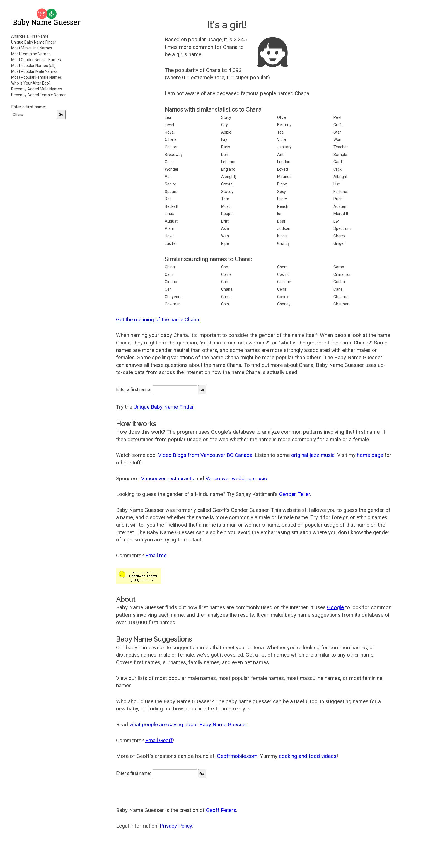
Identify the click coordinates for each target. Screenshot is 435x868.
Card (338, 162)
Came (226, 297)
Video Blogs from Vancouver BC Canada (205, 455)
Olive (281, 117)
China (170, 267)
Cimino (171, 282)
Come (226, 274)
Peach (283, 206)
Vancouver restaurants (168, 478)
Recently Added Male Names (37, 89)
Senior (171, 184)
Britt (225, 221)
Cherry (339, 236)
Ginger (339, 243)
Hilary (282, 199)
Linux (169, 214)
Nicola (282, 236)
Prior (338, 199)
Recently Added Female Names (39, 95)
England (228, 169)
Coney (283, 297)
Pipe (225, 243)
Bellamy (284, 125)
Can (225, 282)
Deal (281, 221)
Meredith (341, 214)
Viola (281, 139)
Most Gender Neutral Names (36, 60)
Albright (340, 177)
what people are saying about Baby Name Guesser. (189, 724)
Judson (284, 228)
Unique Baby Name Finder (34, 42)
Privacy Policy (176, 826)
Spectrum (342, 228)
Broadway (174, 155)
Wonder (172, 169)
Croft (338, 125)
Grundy (283, 243)
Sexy (281, 192)
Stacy (226, 117)
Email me (156, 555)
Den (225, 155)
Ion (280, 214)
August (171, 221)
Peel (337, 117)
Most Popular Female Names (37, 77)
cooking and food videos (308, 756)
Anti (281, 155)
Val (168, 177)
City (224, 125)
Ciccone (284, 282)
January (284, 147)
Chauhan (341, 304)
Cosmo (283, 274)
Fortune (340, 192)
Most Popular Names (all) (33, 66)
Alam (170, 228)
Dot (168, 199)
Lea (168, 117)
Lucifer (171, 243)
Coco (169, 162)
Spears (171, 192)
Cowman (173, 304)
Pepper (228, 214)
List (337, 184)
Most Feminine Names (31, 54)
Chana (227, 289)
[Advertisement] (47, 208)
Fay (224, 139)
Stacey (227, 192)
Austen (340, 206)
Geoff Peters (221, 810)
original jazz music (313, 455)
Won (337, 139)
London (284, 162)
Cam (169, 274)
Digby (282, 184)
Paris (226, 147)
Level (169, 125)
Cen (168, 289)
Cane (338, 289)
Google (335, 607)
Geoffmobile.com (237, 756)
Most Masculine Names (32, 48)
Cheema (341, 297)
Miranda (284, 177)
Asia (225, 228)
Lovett (283, 169)
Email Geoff (159, 740)
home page (370, 455)
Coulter (171, 147)
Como (339, 267)
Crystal (227, 184)
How (169, 236)
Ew (336, 221)
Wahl (225, 236)
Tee (281, 132)
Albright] (229, 177)
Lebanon (229, 162)
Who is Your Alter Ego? (31, 83)
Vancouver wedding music (236, 478)
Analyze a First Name (30, 36)
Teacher (341, 147)
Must (226, 206)
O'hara (171, 139)
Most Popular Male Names (34, 71)
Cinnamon (343, 274)
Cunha (339, 282)
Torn (225, 199)
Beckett (172, 206)
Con (225, 267)
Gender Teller (295, 494)
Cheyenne (174, 297)
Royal (170, 132)
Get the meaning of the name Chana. (158, 320)
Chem (282, 267)
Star (337, 132)
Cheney (284, 304)
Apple (226, 132)
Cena (282, 289)
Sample (340, 155)
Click (338, 169)
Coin (225, 304)
